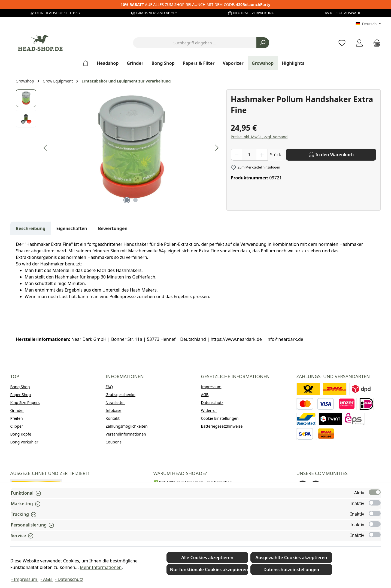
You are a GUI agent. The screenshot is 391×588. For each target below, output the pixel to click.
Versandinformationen (126, 434)
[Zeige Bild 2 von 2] (135, 200)
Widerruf (209, 410)
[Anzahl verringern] (237, 155)
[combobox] (195, 43)
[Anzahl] (249, 155)
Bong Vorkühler (24, 442)
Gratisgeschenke (121, 395)
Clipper (17, 426)
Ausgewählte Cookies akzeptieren (291, 558)
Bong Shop (20, 387)
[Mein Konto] (359, 43)
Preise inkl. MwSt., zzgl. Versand (259, 137)
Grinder (17, 410)
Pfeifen (17, 418)
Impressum (211, 387)
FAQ (109, 387)
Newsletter (115, 402)
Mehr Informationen (101, 567)
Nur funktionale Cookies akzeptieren (209, 569)
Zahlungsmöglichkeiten (127, 426)
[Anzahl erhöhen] (262, 155)
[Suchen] (263, 43)
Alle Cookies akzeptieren (207, 558)
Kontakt (113, 418)
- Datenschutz (69, 579)
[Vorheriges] (46, 148)
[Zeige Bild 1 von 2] (127, 200)
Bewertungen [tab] (113, 228)
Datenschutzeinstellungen (291, 569)
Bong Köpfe (21, 434)
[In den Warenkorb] (331, 155)
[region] (118, 148)
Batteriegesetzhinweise (222, 426)
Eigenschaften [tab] (72, 228)
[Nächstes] (217, 148)
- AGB (47, 579)
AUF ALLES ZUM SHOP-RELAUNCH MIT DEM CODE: (195, 4)
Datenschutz (212, 402)
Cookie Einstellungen (220, 418)
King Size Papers (25, 402)
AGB (205, 395)
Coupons (114, 442)
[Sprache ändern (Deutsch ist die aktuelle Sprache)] (368, 24)
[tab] (31, 228)
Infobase (114, 410)
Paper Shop (21, 395)
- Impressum (25, 579)
